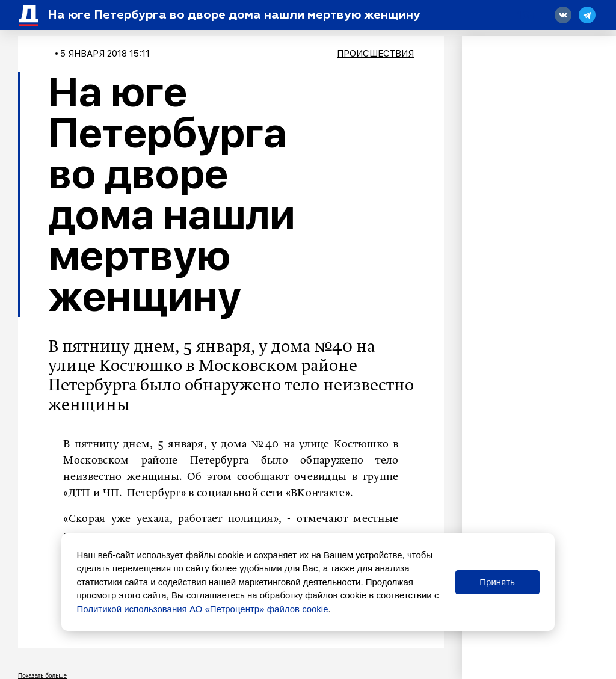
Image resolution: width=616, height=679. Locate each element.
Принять (497, 582)
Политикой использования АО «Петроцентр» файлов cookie (202, 609)
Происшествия (375, 54)
